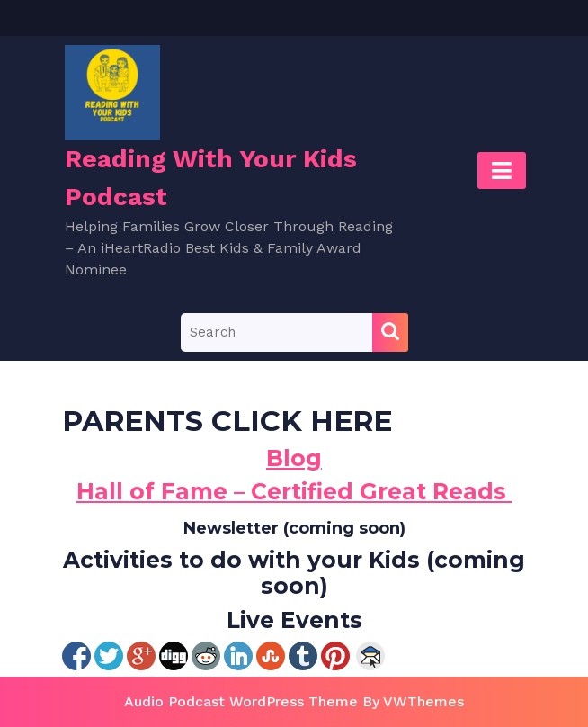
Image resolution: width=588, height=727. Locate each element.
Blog (294, 458)
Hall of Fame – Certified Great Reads (294, 491)
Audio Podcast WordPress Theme (241, 701)
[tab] (502, 171)
